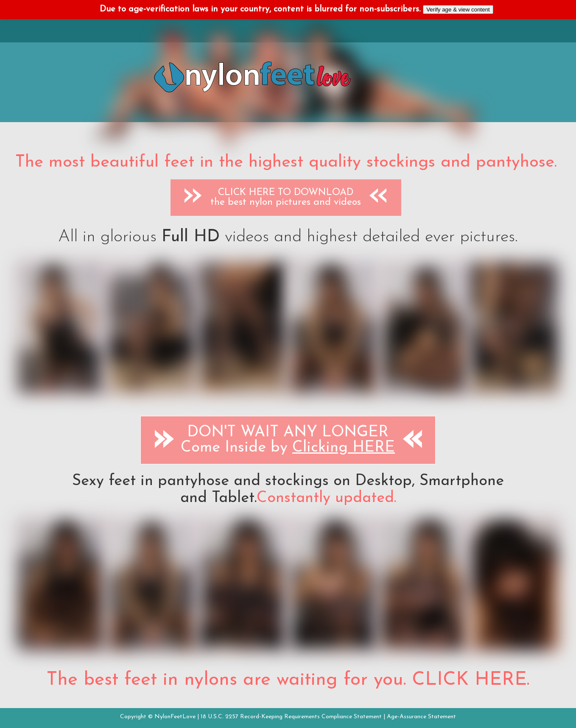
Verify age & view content (458, 10)
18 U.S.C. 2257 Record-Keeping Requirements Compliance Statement (291, 717)
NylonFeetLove (175, 717)
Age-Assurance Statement (421, 717)
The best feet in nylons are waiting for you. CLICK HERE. (288, 680)
